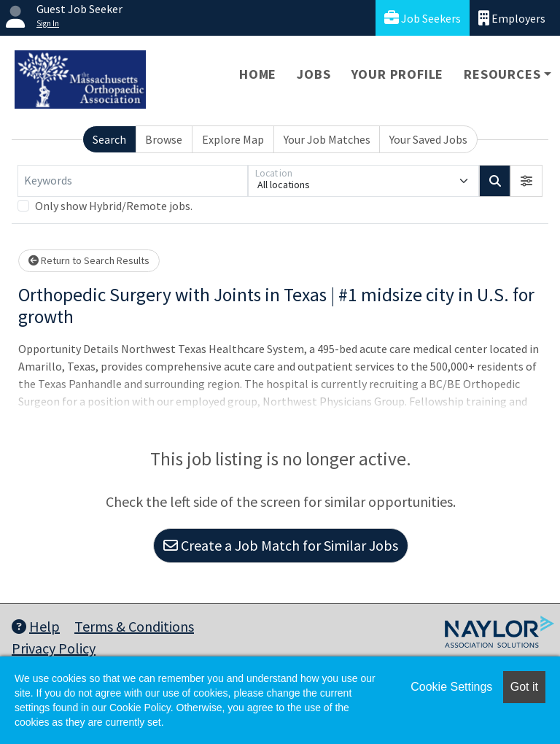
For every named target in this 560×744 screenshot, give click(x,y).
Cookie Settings (451, 687)
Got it (524, 687)
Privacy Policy (54, 648)
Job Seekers (423, 18)
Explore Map (233, 139)
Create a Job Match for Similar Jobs (281, 545)
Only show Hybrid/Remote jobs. (114, 206)
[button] (526, 181)
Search (109, 139)
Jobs (314, 74)
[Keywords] (133, 181)
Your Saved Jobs (428, 139)
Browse (164, 139)
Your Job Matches (327, 139)
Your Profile (398, 74)
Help (36, 626)
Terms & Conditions (134, 626)
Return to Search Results (89, 260)
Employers (512, 18)
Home (258, 74)
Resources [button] (502, 74)
